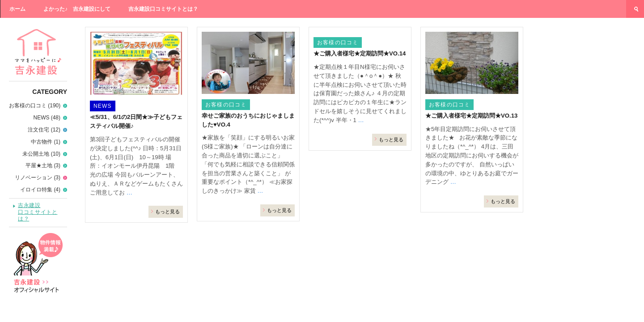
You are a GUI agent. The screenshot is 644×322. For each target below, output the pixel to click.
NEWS (103, 106)
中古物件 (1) (46, 142)
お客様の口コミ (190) (35, 106)
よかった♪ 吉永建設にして (77, 9)
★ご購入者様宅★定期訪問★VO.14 (360, 53)
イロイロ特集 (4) (40, 190)
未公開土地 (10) (41, 154)
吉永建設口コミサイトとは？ (163, 9)
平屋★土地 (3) (43, 165)
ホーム (17, 9)
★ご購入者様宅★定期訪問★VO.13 (471, 116)
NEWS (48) (47, 118)
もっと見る (167, 212)
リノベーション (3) (38, 178)
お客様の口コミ (226, 105)
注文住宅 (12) (44, 130)
